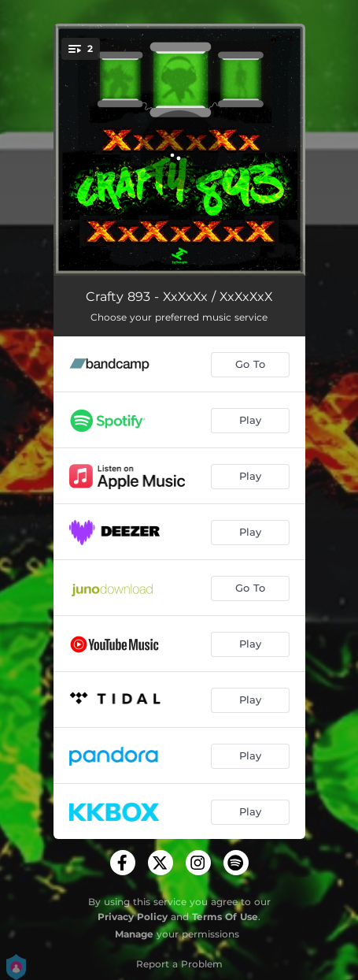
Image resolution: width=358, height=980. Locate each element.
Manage (134, 934)
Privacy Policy (133, 917)
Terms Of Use (225, 917)
